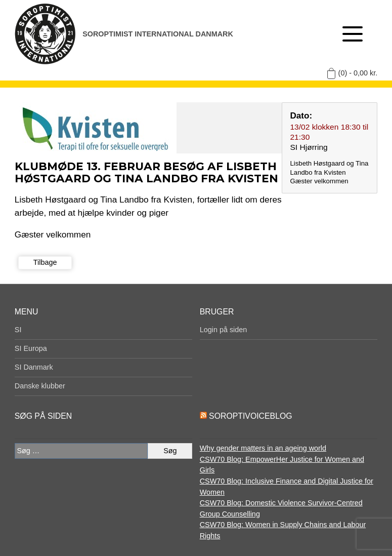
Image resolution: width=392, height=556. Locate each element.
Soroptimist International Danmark (158, 34)
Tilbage (45, 262)
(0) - (358, 73)
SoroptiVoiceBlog (250, 416)
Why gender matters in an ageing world (263, 448)
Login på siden (224, 330)
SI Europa (31, 348)
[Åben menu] (353, 34)
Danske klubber (40, 386)
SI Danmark (34, 367)
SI (18, 330)
